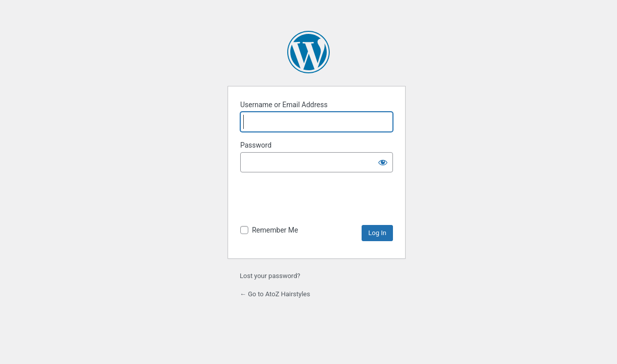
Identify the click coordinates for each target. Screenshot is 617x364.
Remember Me (275, 230)
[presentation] (317, 200)
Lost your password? (270, 276)
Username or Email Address (284, 105)
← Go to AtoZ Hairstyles (275, 294)
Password (256, 145)
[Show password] (383, 162)
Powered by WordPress (308, 52)
